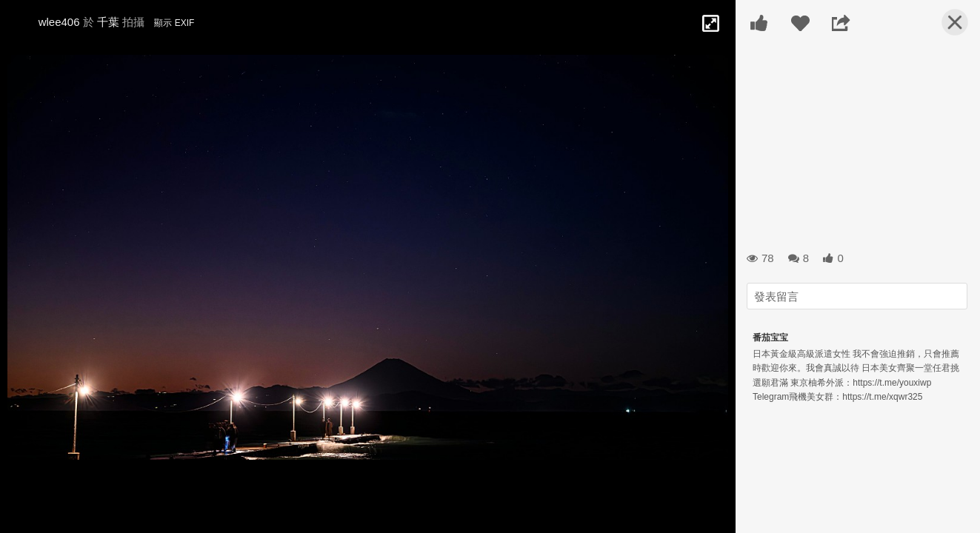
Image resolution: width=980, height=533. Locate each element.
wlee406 (59, 22)
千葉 (108, 22)
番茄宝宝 (770, 338)
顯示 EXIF (174, 23)
